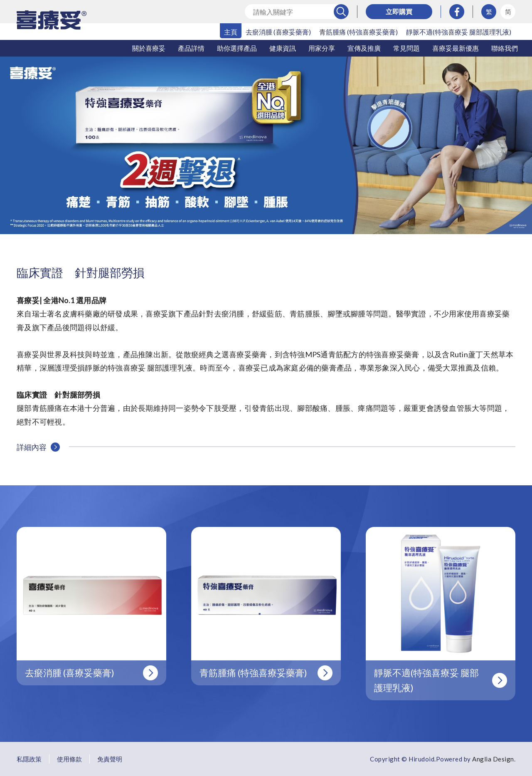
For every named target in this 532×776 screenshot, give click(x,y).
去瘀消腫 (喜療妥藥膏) (278, 32)
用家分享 (322, 48)
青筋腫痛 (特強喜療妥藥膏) (358, 32)
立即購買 (399, 11)
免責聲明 (110, 759)
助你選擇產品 (237, 48)
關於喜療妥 (149, 48)
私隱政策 (29, 759)
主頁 (231, 32)
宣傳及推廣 (364, 48)
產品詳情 (191, 48)
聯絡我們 (505, 48)
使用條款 (69, 759)
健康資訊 (283, 48)
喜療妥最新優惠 (456, 48)
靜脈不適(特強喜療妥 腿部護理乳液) (459, 32)
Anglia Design (493, 759)
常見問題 (406, 48)
